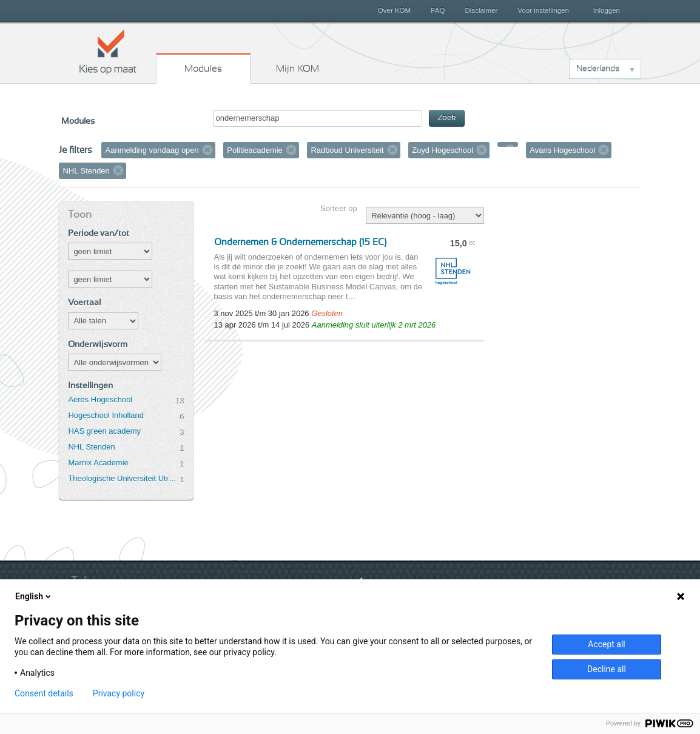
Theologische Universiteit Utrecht (124, 478)
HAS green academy (104, 431)
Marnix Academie (98, 463)
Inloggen (607, 10)
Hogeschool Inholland (106, 415)
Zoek (447, 118)
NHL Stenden (91, 447)
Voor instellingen (543, 10)
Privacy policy (119, 693)
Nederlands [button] (598, 69)
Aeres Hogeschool (100, 399)
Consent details (44, 693)
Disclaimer (482, 10)
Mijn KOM (298, 69)
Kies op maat (108, 52)
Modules (203, 69)
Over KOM (394, 10)
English (34, 596)
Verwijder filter (207, 150)
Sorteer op (338, 208)
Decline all (607, 669)
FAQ (438, 10)
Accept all (607, 644)
